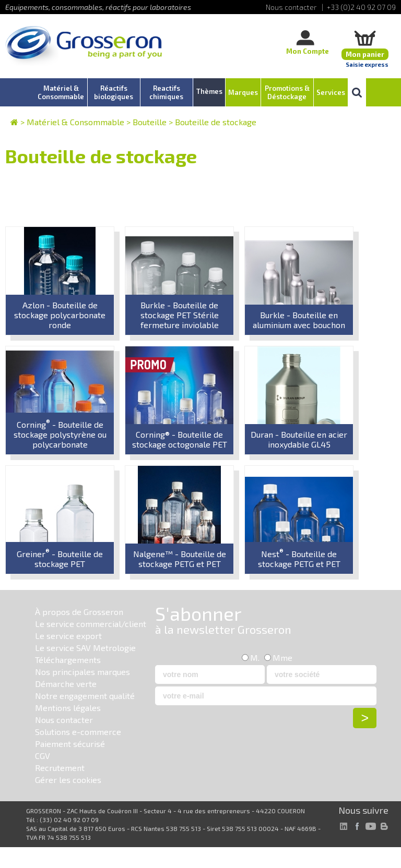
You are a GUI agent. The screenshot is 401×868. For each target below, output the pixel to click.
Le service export (68, 636)
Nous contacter (64, 720)
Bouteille (150, 122)
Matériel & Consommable (75, 122)
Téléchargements (68, 660)
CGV (43, 756)
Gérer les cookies (68, 780)
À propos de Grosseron (79, 612)
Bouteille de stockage (216, 122)
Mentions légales (68, 708)
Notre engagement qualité (85, 696)
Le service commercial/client (91, 624)
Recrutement (60, 768)
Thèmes (209, 91)
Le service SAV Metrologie (85, 648)
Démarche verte (66, 684)
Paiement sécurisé (70, 744)
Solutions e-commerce (78, 732)
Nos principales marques (82, 672)
